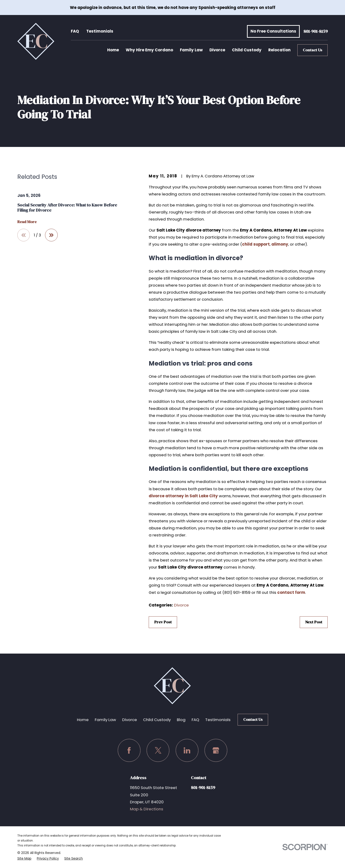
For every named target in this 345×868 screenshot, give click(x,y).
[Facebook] (129, 750)
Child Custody (157, 720)
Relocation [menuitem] (279, 50)
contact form (291, 592)
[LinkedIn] (187, 750)
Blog (181, 720)
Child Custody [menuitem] (247, 50)
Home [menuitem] (113, 50)
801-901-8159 (316, 31)
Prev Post (163, 622)
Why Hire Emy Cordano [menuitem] (149, 50)
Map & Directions (147, 809)
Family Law (105, 720)
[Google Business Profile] (216, 750)
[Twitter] (158, 750)
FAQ (75, 31)
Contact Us (313, 50)
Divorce (181, 605)
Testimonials (100, 31)
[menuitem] (24, 858)
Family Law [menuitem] (191, 50)
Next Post (314, 622)
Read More (27, 222)
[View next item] (51, 235)
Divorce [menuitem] (217, 50)
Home (83, 720)
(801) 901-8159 (236, 592)
